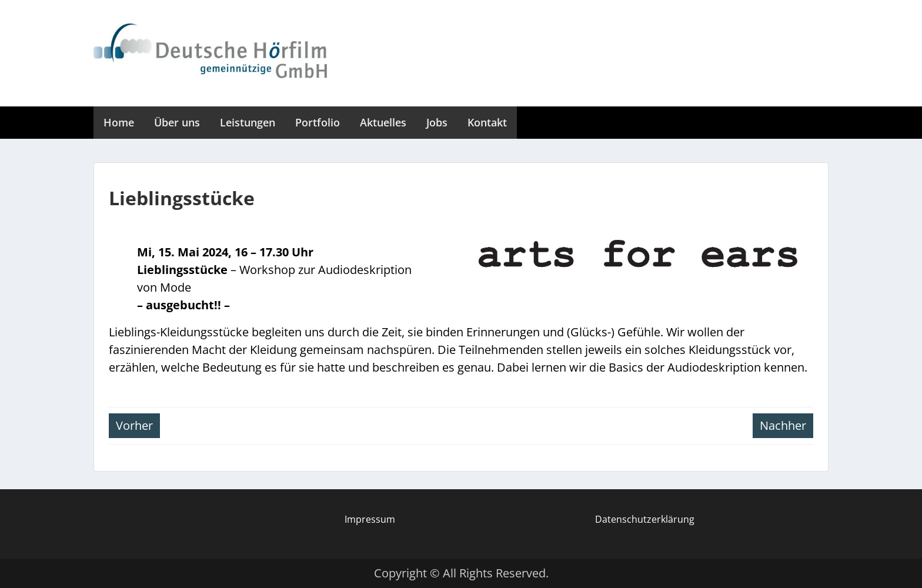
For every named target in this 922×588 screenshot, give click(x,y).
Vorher (134, 425)
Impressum (370, 519)
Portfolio (318, 122)
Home (119, 122)
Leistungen (248, 122)
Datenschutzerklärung (645, 519)
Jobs (437, 122)
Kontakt (487, 122)
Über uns (177, 122)
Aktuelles (383, 122)
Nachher (783, 425)
